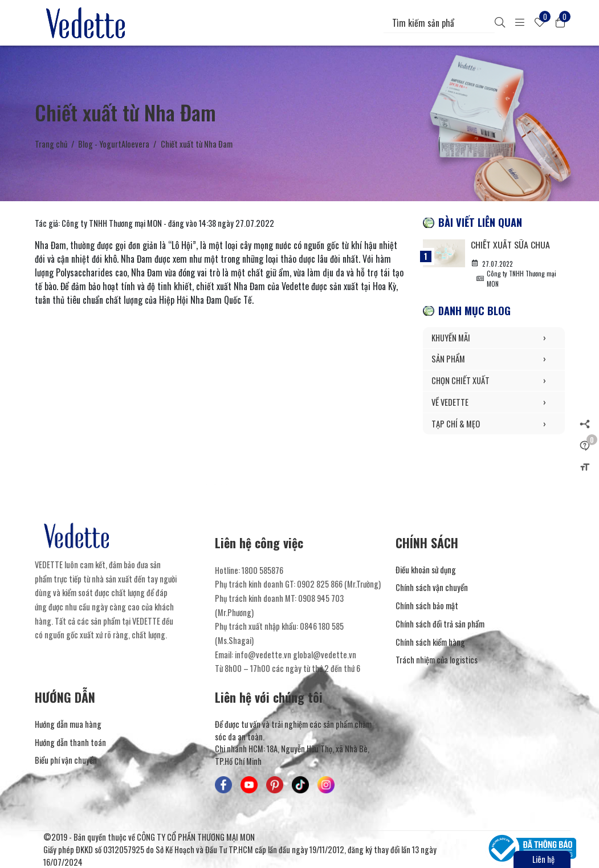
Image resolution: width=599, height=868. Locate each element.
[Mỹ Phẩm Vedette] (88, 23)
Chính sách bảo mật (427, 606)
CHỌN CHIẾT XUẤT (494, 381)
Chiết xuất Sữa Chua (510, 244)
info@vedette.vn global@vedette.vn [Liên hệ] (296, 655)
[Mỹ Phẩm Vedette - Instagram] (326, 785)
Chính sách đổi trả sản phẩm (440, 624)
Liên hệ (543, 859)
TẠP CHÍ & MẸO (494, 424)
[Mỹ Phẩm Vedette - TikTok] (300, 785)
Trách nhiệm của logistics (437, 660)
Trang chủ (51, 144)
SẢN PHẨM (494, 359)
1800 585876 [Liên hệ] (262, 570)
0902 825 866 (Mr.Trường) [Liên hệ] (339, 584)
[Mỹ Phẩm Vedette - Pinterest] (275, 785)
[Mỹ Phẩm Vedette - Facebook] (223, 785)
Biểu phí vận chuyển (66, 760)
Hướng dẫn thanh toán (70, 742)
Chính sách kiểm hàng (430, 642)
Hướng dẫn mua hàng (68, 724)
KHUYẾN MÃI (494, 338)
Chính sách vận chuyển (432, 587)
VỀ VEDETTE (494, 402)
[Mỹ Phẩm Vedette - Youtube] (249, 785)
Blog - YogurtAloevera (114, 144)
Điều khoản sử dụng (426, 570)
